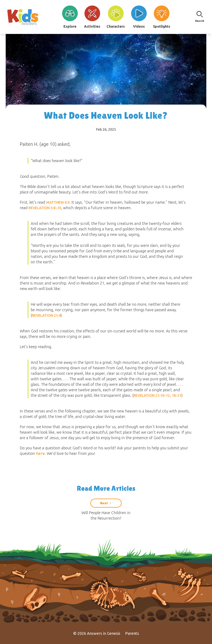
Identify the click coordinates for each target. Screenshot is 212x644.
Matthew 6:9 (58, 202)
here (40, 453)
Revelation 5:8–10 (45, 208)
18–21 (177, 395)
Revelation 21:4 (46, 315)
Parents (132, 633)
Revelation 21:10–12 (152, 395)
